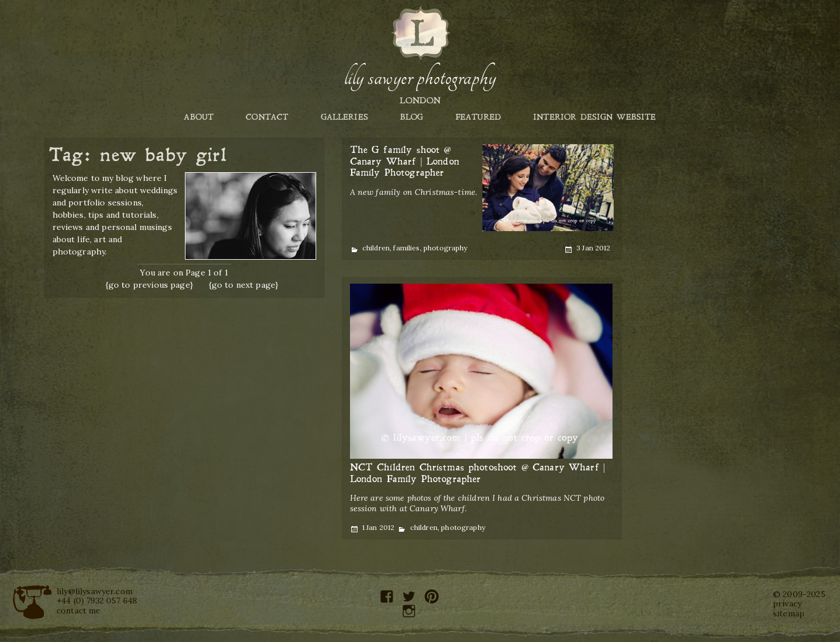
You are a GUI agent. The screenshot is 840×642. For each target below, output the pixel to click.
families (406, 248)
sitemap (789, 613)
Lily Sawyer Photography (420, 78)
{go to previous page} (149, 285)
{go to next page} (244, 285)
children (376, 248)
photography (446, 248)
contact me (79, 610)
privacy (787, 603)
